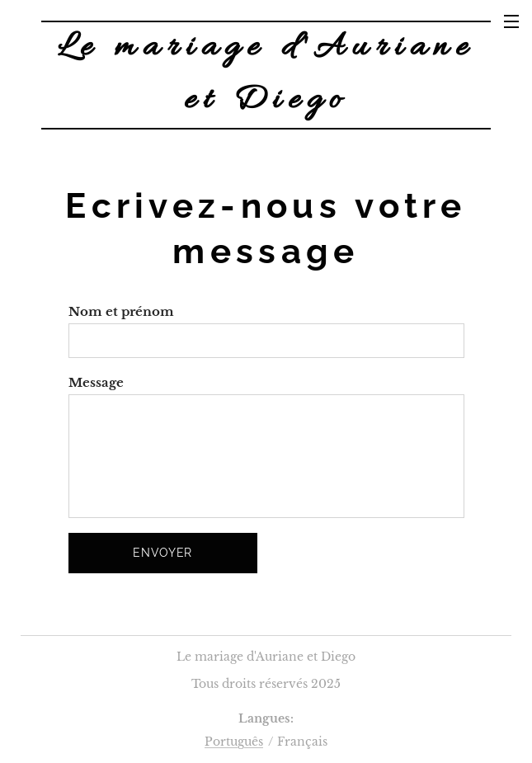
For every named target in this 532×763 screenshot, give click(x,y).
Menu (511, 21)
